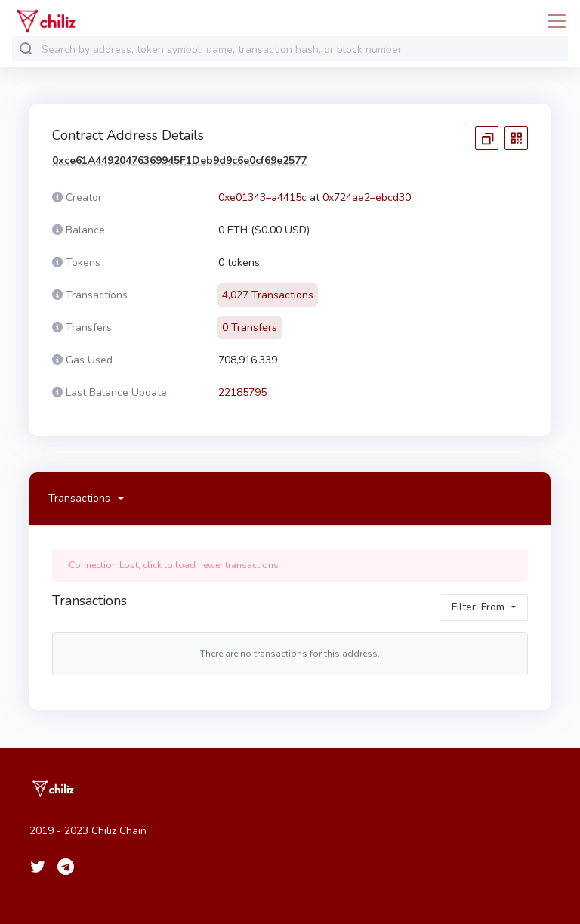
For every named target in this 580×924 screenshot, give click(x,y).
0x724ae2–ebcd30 (367, 198)
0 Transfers (250, 328)
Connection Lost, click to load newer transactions (174, 565)
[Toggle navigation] (552, 21)
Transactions (79, 498)
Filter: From (478, 607)
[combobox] (301, 49)
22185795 (242, 392)
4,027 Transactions (268, 295)
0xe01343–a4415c (262, 198)
